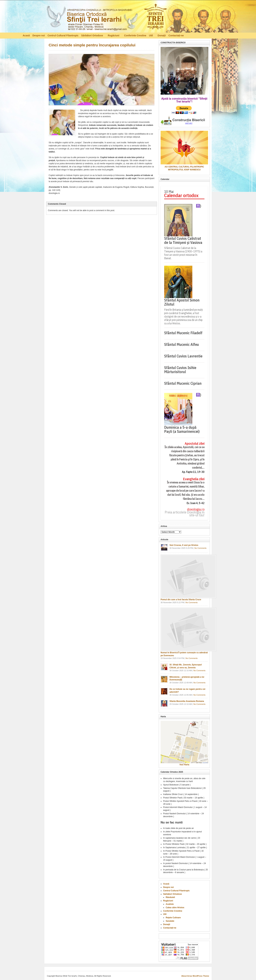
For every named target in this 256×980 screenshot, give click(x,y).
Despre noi (39, 35)
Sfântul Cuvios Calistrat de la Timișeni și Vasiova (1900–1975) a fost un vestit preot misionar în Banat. (183, 253)
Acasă (26, 35)
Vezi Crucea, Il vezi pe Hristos (184, 545)
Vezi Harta (184, 765)
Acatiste (170, 904)
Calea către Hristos (175, 908)
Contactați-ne (176, 35)
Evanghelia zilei (194, 479)
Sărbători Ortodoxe (93, 36)
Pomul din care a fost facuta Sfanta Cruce (181, 600)
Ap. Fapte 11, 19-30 (193, 472)
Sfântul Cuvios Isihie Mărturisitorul (180, 370)
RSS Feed (232, 35)
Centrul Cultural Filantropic (63, 35)
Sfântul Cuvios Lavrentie (183, 356)
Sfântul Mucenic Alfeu (182, 344)
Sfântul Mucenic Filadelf (183, 333)
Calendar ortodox (181, 196)
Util (151, 36)
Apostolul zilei (195, 444)
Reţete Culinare (173, 918)
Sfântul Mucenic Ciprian (183, 383)
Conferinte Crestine (135, 35)
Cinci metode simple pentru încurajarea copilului (92, 45)
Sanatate (170, 921)
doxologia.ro (196, 509)
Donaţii (162, 35)
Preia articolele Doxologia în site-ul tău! (185, 514)
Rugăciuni (114, 36)
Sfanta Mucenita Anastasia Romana (187, 701)
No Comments (201, 548)
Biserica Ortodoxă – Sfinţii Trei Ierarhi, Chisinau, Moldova (106, 17)
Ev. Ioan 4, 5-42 (196, 503)
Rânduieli (170, 897)
